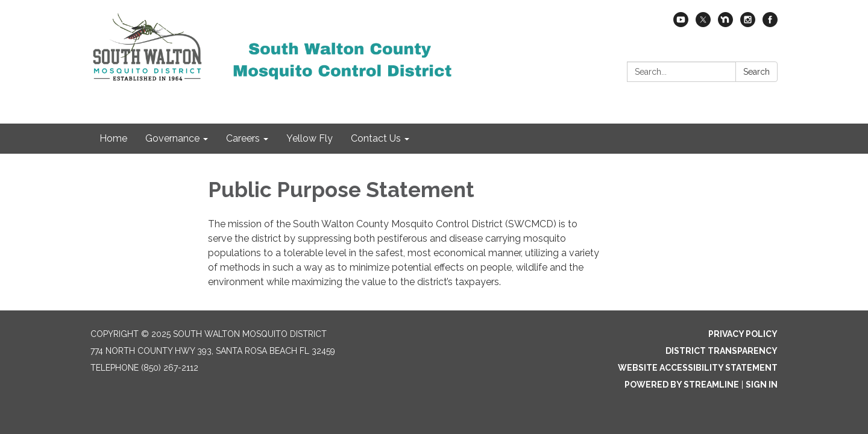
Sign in (762, 385)
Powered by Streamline (682, 385)
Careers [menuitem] (243, 138)
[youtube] (681, 24)
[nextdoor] (725, 24)
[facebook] (770, 24)
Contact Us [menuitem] (376, 138)
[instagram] (748, 24)
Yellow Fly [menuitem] (310, 138)
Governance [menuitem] (172, 138)
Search (756, 72)
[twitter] (703, 24)
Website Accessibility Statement (698, 368)
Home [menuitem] (113, 138)
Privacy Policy (743, 334)
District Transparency (722, 351)
